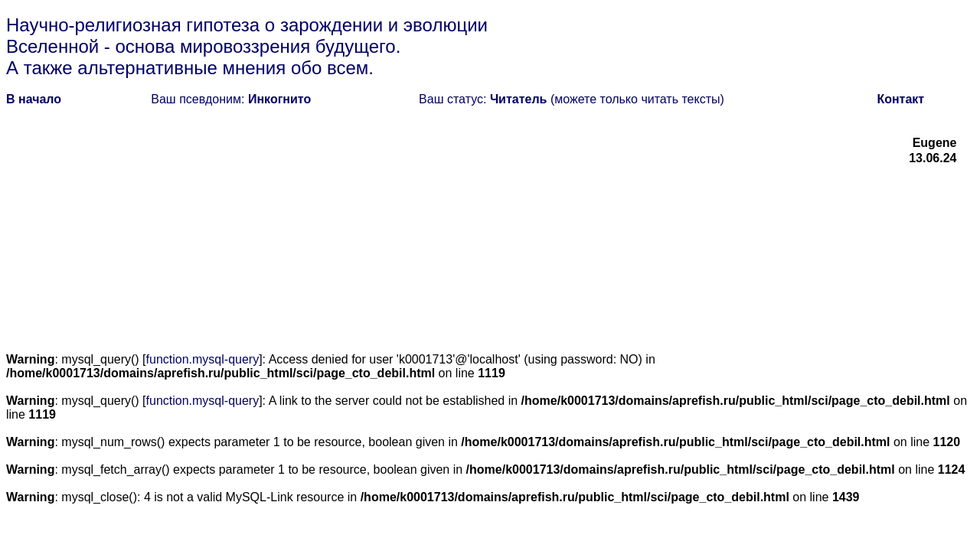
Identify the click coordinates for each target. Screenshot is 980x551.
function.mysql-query (203, 359)
